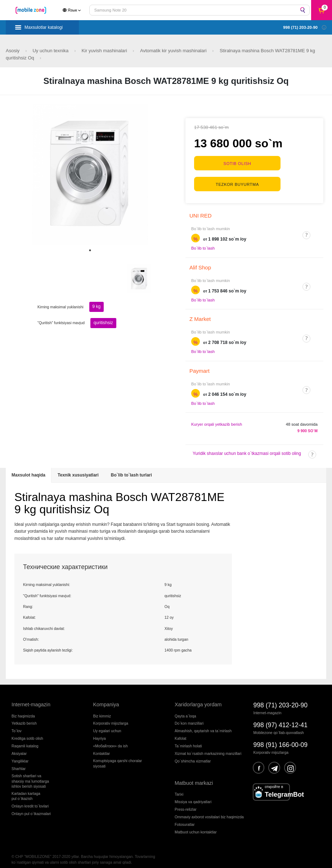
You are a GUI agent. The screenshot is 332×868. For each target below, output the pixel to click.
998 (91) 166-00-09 (281, 739)
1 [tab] (90, 250)
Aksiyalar (19, 748)
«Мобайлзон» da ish (111, 740)
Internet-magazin (31, 699)
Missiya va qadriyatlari (193, 796)
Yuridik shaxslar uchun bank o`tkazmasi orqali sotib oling (247, 448)
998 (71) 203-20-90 (281, 699)
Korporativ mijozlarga (111, 718)
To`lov (17, 725)
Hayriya (100, 733)
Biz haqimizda (23, 710)
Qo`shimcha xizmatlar (193, 755)
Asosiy (13, 51)
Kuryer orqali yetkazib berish (217, 419)
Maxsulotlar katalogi (44, 27)
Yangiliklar (20, 755)
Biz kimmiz (102, 710)
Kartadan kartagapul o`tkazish (26, 790)
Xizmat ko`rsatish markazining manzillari (208, 748)
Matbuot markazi (194, 777)
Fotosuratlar (185, 819)
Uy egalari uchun (107, 725)
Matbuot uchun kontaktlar (196, 826)
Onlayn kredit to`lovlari (30, 800)
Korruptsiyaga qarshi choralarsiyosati (118, 758)
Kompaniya (106, 699)
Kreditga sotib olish (27, 733)
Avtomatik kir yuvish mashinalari (174, 51)
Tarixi (179, 789)
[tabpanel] (90, 174)
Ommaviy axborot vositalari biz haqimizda (209, 811)
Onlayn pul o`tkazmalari (31, 808)
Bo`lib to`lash (203, 242)
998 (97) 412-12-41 (281, 719)
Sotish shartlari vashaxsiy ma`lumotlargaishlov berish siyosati (30, 775)
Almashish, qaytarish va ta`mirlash (203, 725)
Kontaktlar (102, 748)
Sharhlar (19, 763)
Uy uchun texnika (51, 51)
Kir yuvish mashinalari (105, 51)
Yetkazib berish (24, 718)
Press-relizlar (186, 804)
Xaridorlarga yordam (198, 699)
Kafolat (180, 733)
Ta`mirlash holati (188, 740)
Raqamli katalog (25, 740)
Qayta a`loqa (185, 710)
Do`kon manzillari (189, 718)
